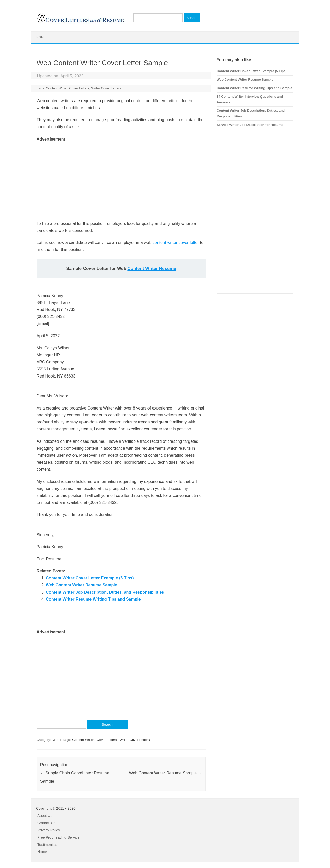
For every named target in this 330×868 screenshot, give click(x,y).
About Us (45, 816)
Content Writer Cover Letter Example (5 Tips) (90, 578)
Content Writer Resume (152, 269)
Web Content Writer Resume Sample (82, 585)
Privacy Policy (49, 830)
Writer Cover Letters (106, 88)
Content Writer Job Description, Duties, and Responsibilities (105, 592)
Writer (57, 740)
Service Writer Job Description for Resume (250, 125)
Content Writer (57, 88)
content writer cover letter (176, 243)
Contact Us (46, 823)
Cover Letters (79, 88)
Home (41, 37)
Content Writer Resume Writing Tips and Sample (93, 599)
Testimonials (47, 845)
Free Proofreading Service (58, 837)
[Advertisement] (121, 179)
